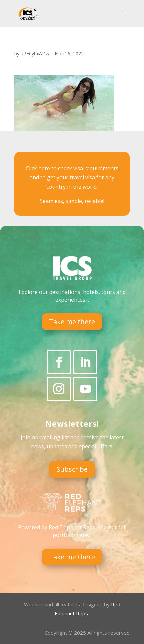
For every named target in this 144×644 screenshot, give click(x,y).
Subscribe (72, 469)
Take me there (72, 322)
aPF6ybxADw (35, 54)
